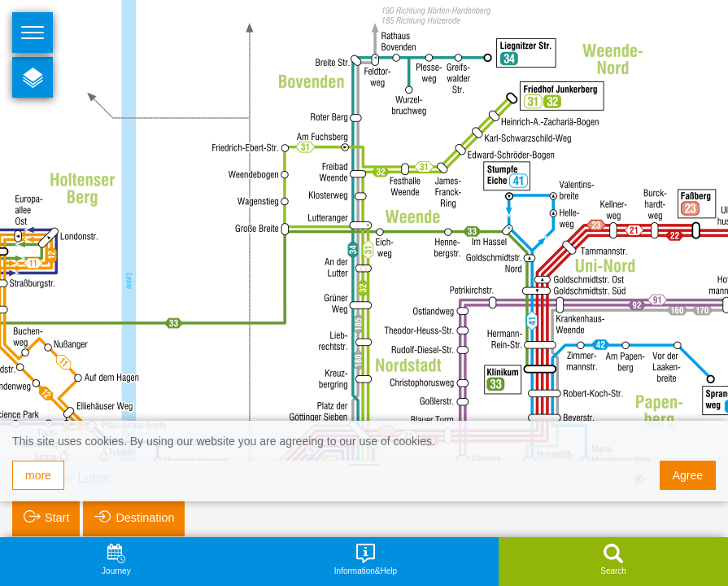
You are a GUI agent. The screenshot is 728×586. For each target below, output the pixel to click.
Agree (688, 475)
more (38, 475)
